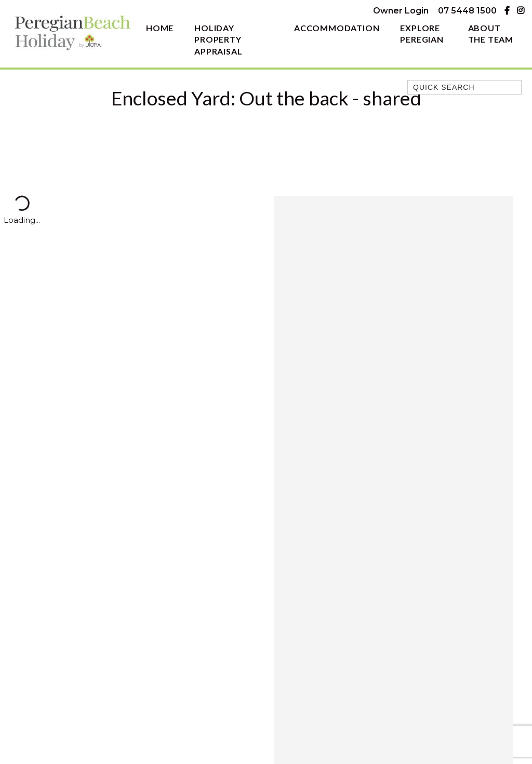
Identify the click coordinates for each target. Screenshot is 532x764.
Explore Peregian (422, 34)
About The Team (491, 34)
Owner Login (401, 11)
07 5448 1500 (467, 11)
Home (160, 28)
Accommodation (337, 28)
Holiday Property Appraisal (218, 39)
